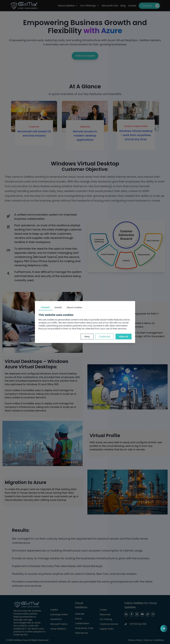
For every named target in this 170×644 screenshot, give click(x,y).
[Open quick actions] (164, 628)
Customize (105, 337)
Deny (87, 337)
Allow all (124, 337)
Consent (45, 307)
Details (58, 307)
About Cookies (74, 307)
